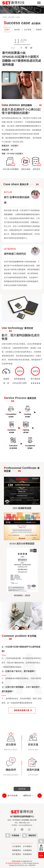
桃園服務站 (17, 850)
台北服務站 (17, 846)
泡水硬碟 (28, 30)
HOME (5, 17)
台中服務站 (27, 846)
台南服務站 (27, 850)
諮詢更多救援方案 (22, 710)
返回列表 (22, 789)
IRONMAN (21, 865)
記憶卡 (7, 30)
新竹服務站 (17, 854)
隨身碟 (17, 30)
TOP (41, 855)
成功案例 (11, 17)
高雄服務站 (27, 854)
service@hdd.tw (25, 825)
